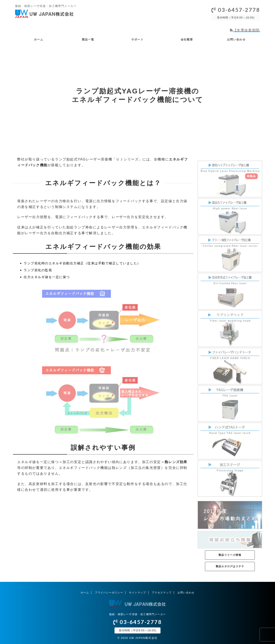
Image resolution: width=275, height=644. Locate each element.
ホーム (39, 39)
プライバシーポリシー (109, 593)
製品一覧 (88, 39)
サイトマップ (137, 593)
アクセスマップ (162, 593)
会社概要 (187, 39)
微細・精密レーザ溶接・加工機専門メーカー (137, 614)
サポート (137, 39)
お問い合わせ (236, 39)
